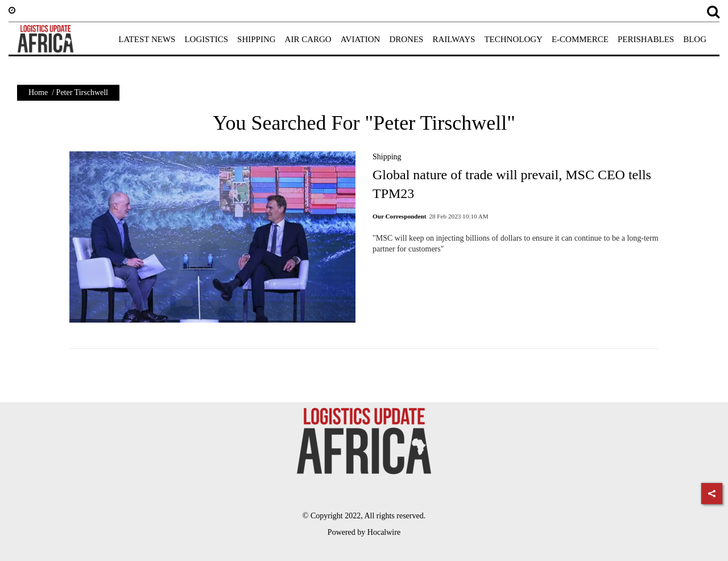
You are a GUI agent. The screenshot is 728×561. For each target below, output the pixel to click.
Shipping (387, 157)
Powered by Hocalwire (364, 532)
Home (38, 92)
